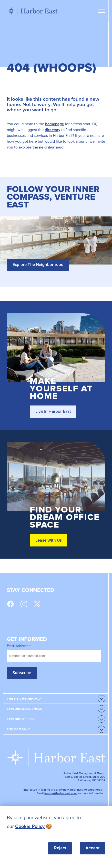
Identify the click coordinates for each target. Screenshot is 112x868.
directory (52, 130)
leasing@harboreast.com (61, 793)
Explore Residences (25, 709)
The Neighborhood (24, 699)
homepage (55, 124)
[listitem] (56, 822)
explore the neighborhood (41, 147)
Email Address (19, 646)
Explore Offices (21, 719)
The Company (18, 729)
